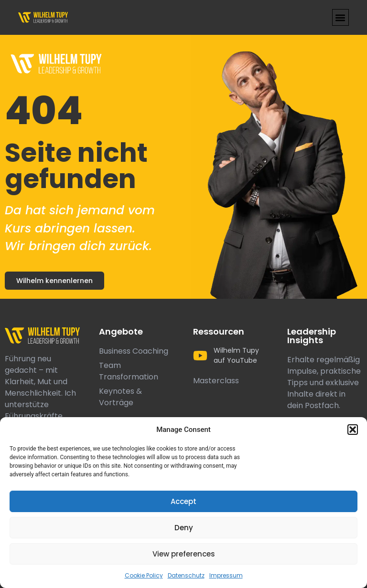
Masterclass (216, 381)
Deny (184, 528)
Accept (183, 501)
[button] (353, 430)
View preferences (184, 554)
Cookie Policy (144, 575)
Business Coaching (134, 351)
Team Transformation (129, 371)
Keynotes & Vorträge (120, 397)
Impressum (226, 575)
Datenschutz (186, 575)
